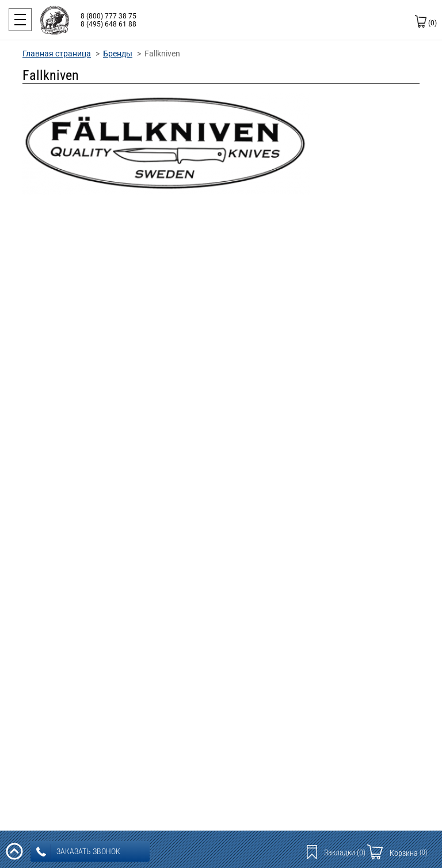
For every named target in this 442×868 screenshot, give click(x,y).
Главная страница (57, 54)
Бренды (118, 54)
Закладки (345, 852)
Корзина (409, 853)
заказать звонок (78, 852)
